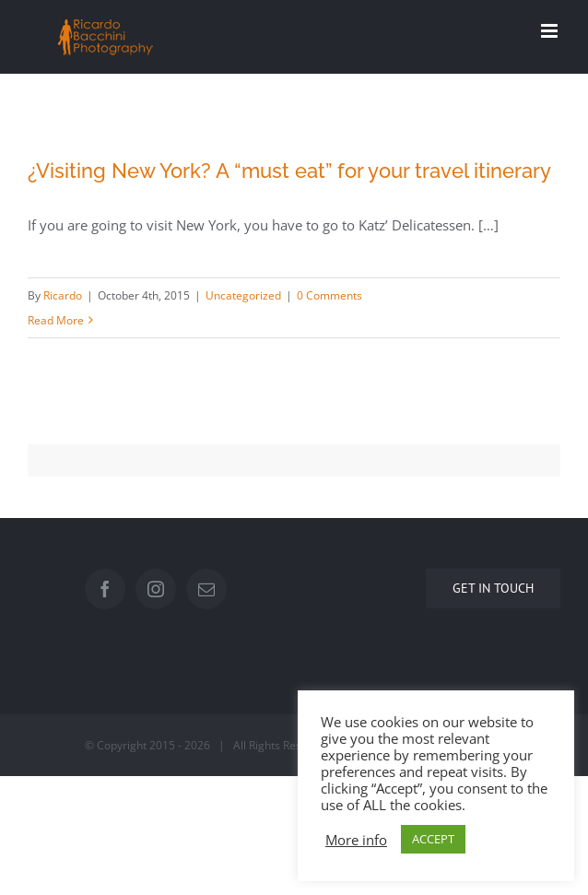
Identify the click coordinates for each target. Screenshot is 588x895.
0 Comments (329, 295)
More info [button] (356, 840)
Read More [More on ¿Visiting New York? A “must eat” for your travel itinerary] (56, 320)
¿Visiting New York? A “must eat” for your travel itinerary (289, 171)
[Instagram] (156, 589)
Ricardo (63, 295)
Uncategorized (243, 295)
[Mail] (206, 589)
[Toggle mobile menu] (551, 31)
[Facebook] (105, 589)
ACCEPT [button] (433, 839)
